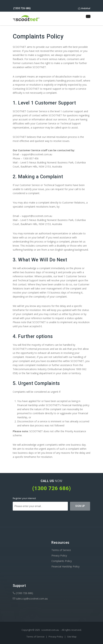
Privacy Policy (59, 555)
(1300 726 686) (23, 593)
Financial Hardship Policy (65, 566)
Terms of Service (61, 550)
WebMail (84, 8)
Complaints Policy (62, 561)
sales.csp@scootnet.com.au (30, 599)
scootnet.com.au (50, 630)
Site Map (72, 637)
